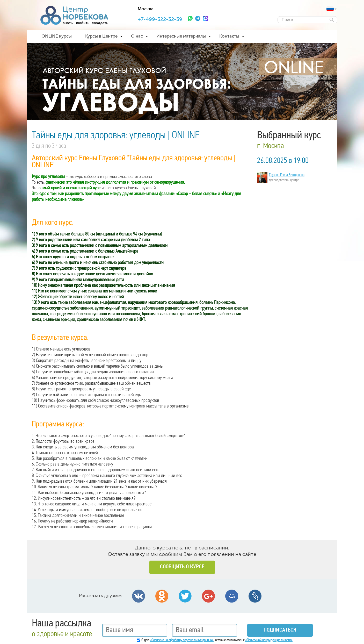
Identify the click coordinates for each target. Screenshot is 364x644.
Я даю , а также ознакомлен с (217, 640)
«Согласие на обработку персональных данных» (182, 640)
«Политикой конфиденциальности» (269, 640)
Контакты (229, 36)
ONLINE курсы (57, 36)
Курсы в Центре (101, 36)
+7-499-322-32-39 (160, 19)
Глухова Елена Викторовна (287, 175)
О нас (137, 36)
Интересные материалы (181, 36)
